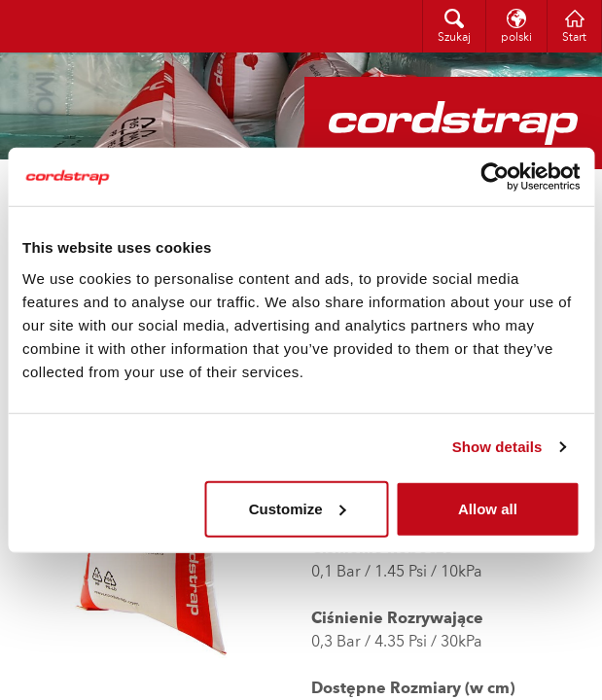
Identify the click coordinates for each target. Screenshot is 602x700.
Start (574, 38)
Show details (497, 447)
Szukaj (454, 38)
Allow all (488, 508)
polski (516, 38)
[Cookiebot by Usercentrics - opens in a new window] (495, 177)
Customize (298, 508)
